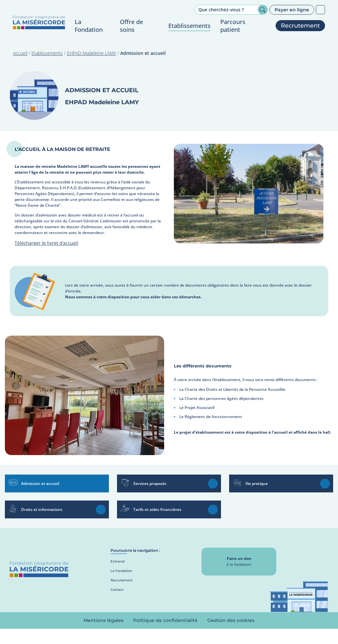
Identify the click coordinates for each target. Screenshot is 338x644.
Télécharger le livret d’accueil (46, 243)
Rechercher (263, 10)
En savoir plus (101, 484)
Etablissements (47, 53)
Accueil (20, 53)
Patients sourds (320, 10)
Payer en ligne (292, 10)
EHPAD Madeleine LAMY (91, 53)
